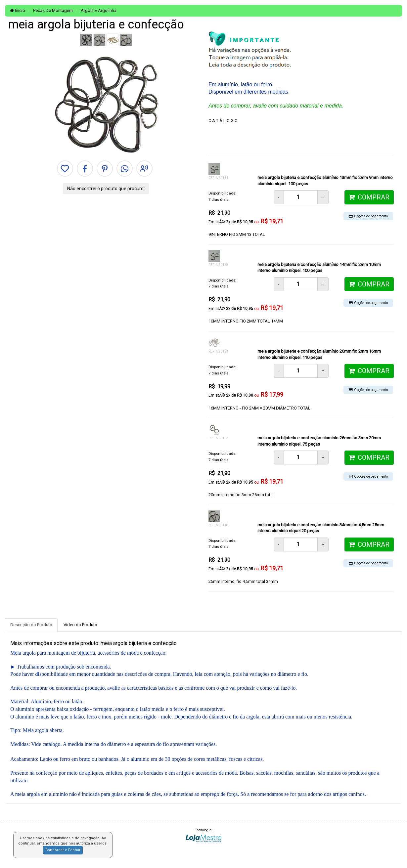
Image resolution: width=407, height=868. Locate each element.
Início (18, 10)
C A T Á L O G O (223, 121)
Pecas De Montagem (52, 10)
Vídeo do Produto (80, 625)
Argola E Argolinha (98, 10)
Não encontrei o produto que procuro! (106, 189)
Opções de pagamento (368, 216)
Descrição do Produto (31, 625)
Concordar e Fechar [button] (63, 850)
